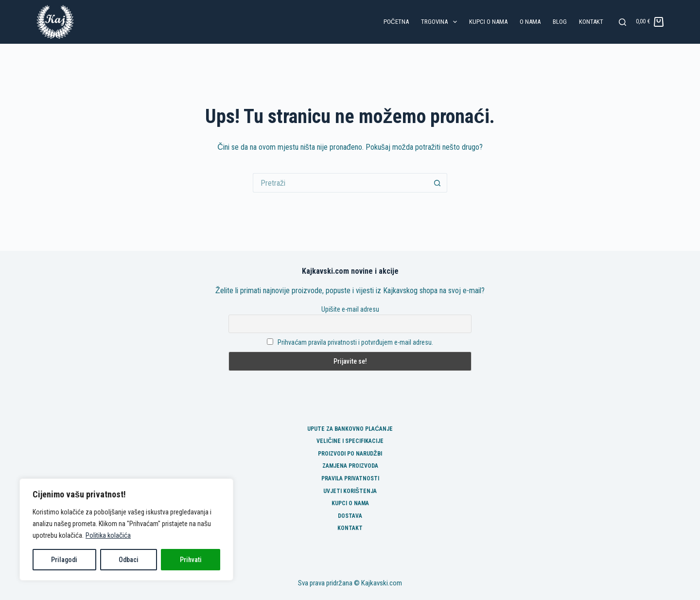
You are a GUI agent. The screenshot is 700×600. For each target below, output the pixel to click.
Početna (396, 22)
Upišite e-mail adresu (350, 309)
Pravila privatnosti (350, 478)
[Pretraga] (622, 22)
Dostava (350, 516)
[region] (126, 529)
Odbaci (129, 560)
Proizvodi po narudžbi (350, 454)
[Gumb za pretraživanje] (437, 183)
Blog (560, 22)
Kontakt (591, 22)
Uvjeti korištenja (350, 491)
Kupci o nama (488, 22)
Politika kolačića (108, 535)
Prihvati (191, 560)
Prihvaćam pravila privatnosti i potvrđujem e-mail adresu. (355, 342)
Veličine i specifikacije (350, 441)
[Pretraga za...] (340, 183)
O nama (530, 22)
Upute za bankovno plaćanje (350, 429)
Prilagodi (64, 560)
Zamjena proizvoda (350, 466)
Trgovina (441, 22)
